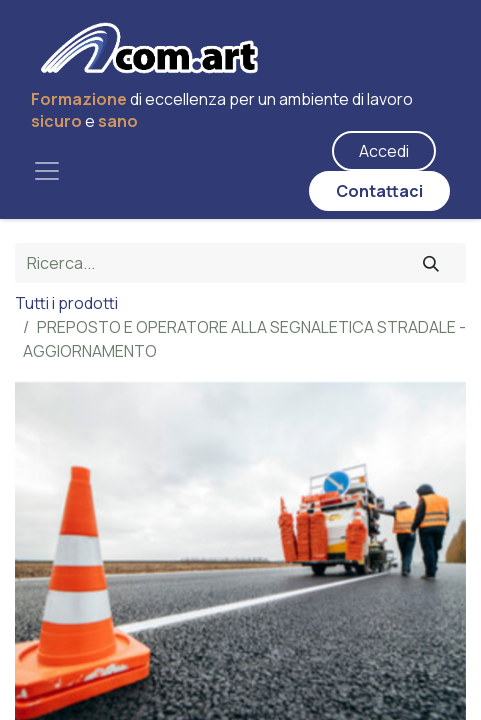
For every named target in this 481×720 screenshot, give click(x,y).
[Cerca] (431, 263)
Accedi (384, 151)
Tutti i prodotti (66, 303)
